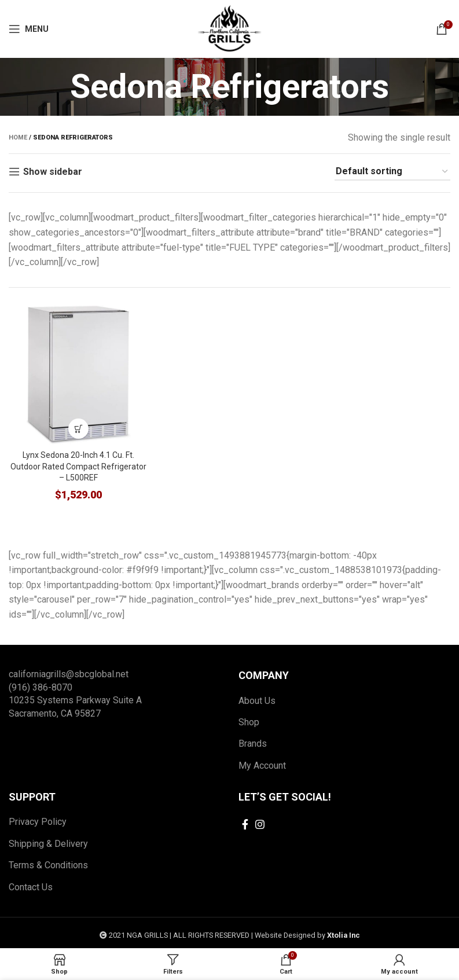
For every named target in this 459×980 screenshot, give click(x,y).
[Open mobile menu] (29, 29)
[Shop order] (392, 172)
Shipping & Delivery (48, 844)
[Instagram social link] (260, 824)
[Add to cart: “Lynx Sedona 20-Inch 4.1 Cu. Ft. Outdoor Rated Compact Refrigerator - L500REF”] (78, 429)
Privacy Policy (38, 822)
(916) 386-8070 (41, 687)
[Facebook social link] (245, 824)
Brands (253, 744)
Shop (249, 722)
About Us (257, 701)
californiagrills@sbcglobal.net (69, 674)
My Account (262, 766)
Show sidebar (53, 172)
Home (18, 137)
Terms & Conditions (48, 865)
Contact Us (31, 887)
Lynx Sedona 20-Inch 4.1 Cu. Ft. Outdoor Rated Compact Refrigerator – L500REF (78, 466)
